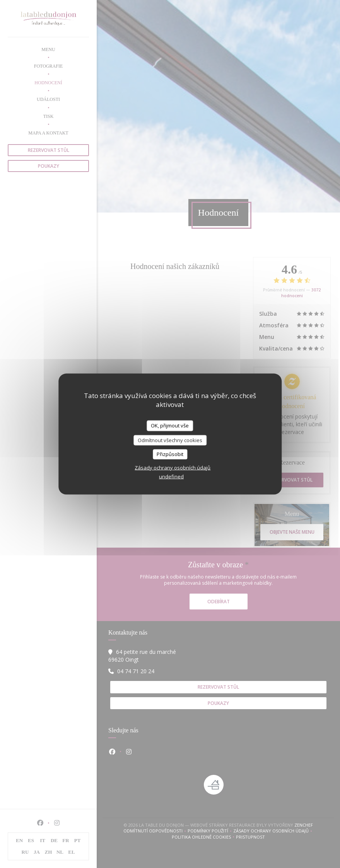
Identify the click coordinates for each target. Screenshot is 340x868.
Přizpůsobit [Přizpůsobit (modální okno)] (170, 454)
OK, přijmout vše (170, 425)
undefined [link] (171, 476)
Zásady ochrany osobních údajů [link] (173, 467)
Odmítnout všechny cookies (170, 440)
